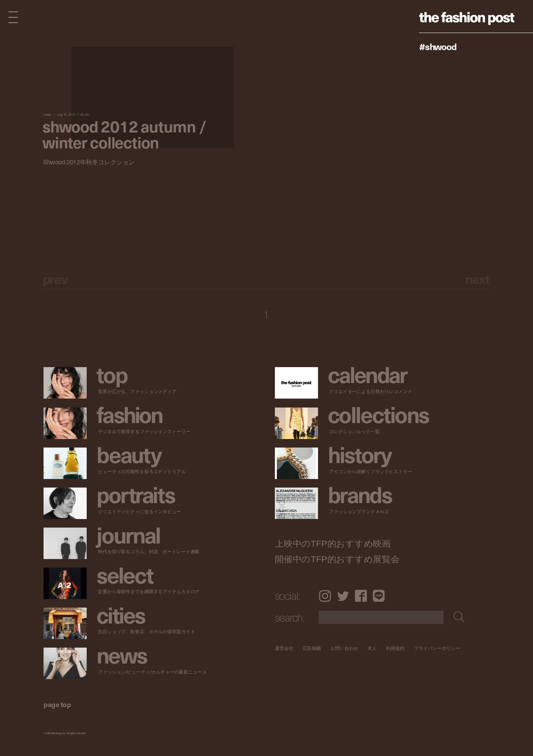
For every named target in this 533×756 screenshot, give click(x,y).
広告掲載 (312, 648)
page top (57, 704)
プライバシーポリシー (437, 648)
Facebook (361, 596)
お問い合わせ (344, 648)
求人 (372, 648)
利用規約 (395, 648)
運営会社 (284, 648)
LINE (379, 596)
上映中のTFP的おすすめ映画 (333, 544)
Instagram (325, 596)
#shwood (438, 46)
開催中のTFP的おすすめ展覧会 (337, 559)
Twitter (343, 596)
